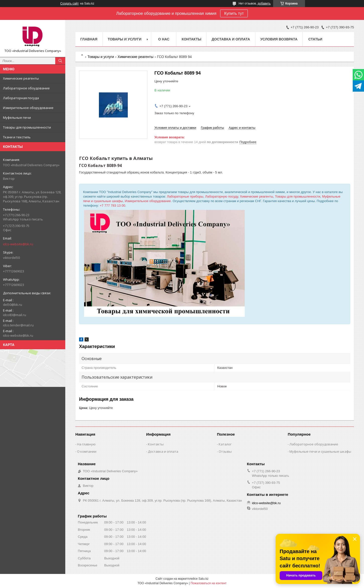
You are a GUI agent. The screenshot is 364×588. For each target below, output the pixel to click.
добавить (264, 4)
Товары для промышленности (27, 127)
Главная (89, 39)
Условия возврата (279, 39)
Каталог (225, 444)
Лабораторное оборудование (314, 444)
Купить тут (234, 13)
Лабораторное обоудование (26, 88)
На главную (86, 444)
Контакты (191, 39)
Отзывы (225, 451)
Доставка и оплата (231, 39)
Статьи (315, 39)
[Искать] (60, 61)
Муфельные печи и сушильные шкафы (320, 451)
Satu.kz (203, 579)
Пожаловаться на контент (208, 583)
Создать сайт (70, 4)
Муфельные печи (17, 117)
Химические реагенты (21, 78)
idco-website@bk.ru (18, 244)
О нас (164, 39)
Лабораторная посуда (21, 98)
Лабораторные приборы (185, 196)
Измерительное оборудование (28, 108)
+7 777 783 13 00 (112, 205)
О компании (87, 451)
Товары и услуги (125, 39)
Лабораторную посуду (222, 196)
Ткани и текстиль (17, 137)
